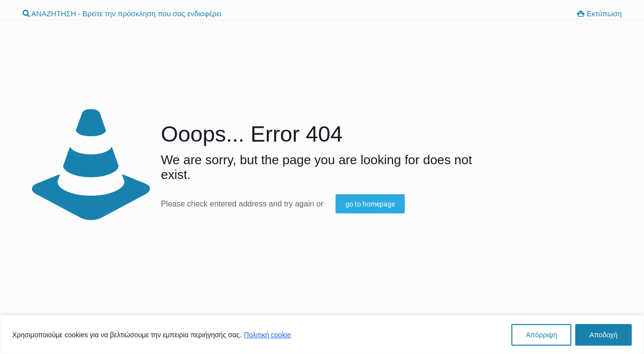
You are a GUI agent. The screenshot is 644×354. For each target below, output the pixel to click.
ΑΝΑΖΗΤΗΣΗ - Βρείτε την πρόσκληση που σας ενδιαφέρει (122, 14)
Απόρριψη (541, 335)
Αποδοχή (603, 335)
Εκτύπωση (599, 14)
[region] (322, 335)
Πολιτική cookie (268, 335)
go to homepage (370, 204)
